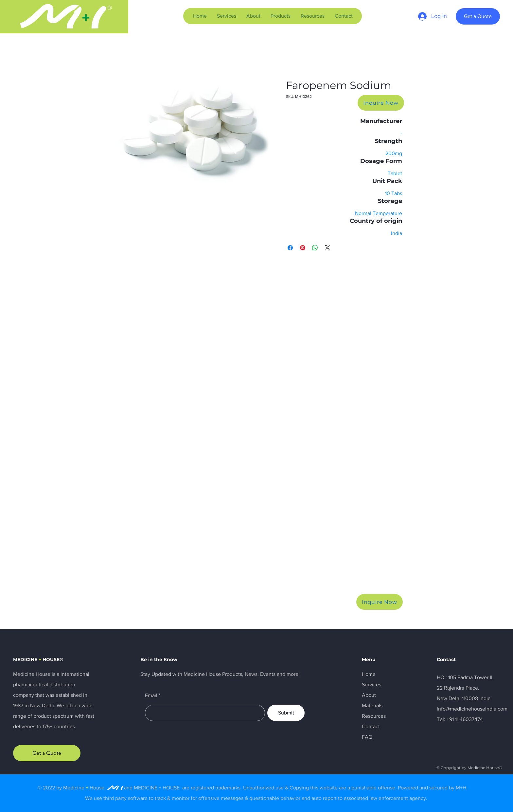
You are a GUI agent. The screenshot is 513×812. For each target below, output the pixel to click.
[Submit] (286, 713)
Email (151, 695)
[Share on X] (327, 248)
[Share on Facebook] (290, 248)
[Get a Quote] (478, 16)
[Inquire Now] (381, 103)
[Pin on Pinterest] (303, 248)
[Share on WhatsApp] (315, 248)
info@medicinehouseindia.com (472, 709)
